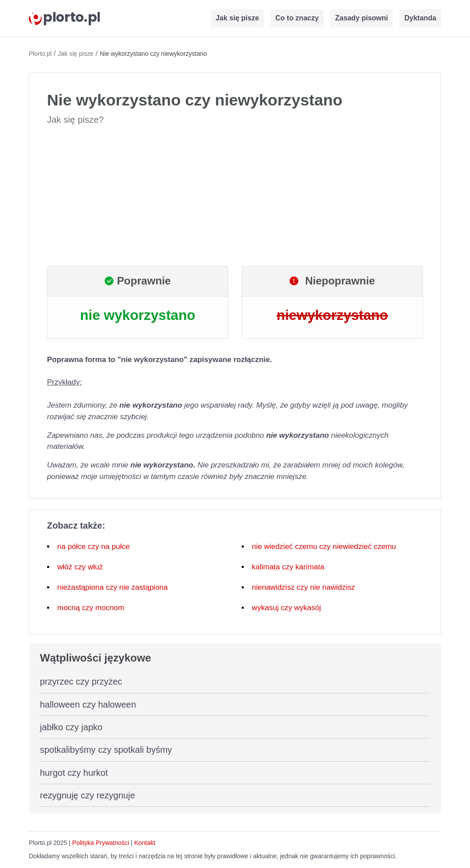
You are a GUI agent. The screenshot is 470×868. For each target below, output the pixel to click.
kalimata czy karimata (288, 567)
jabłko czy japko (71, 727)
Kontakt (145, 843)
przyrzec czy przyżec (81, 681)
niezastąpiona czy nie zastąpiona (113, 587)
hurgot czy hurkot (74, 773)
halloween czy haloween (88, 705)
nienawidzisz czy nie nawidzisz (303, 587)
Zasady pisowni (362, 18)
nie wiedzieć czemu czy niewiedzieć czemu (324, 547)
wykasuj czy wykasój (286, 608)
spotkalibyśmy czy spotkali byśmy (106, 750)
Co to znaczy (297, 18)
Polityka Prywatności (101, 843)
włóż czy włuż (80, 567)
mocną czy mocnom (91, 608)
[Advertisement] (235, 196)
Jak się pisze (237, 18)
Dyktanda (420, 18)
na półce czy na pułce (94, 547)
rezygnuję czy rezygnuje (88, 795)
